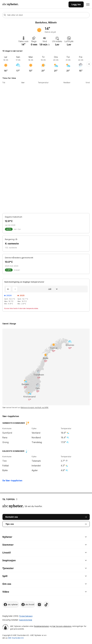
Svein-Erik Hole (26, 620)
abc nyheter (11, 605)
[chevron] (66, 537)
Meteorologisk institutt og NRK (35, 407)
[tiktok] (46, 605)
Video (6, 592)
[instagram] (39, 605)
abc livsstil (28, 605)
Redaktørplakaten (42, 626)
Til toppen (10, 499)
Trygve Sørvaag (26, 616)
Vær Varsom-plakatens (62, 626)
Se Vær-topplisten (12, 480)
